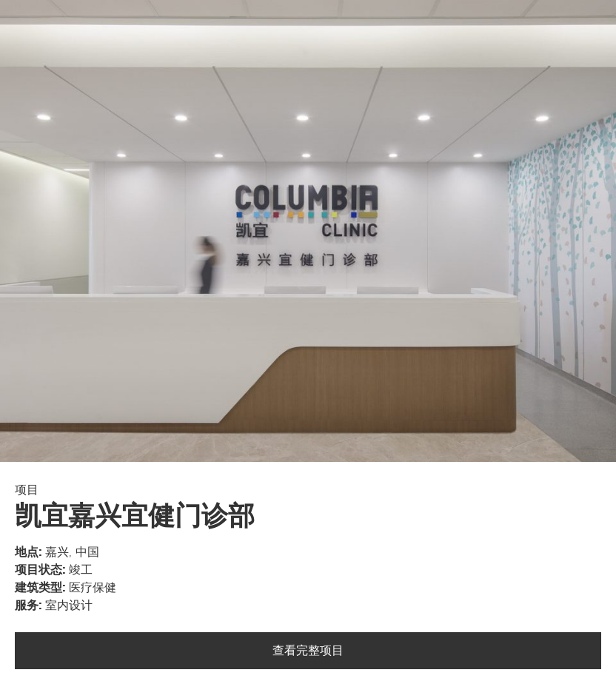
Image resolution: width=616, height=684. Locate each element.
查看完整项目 (308, 651)
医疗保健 (93, 588)
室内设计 (69, 606)
